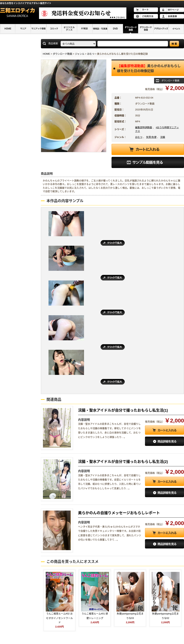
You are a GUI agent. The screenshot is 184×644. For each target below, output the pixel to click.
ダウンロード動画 (62, 54)
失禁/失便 (151, 137)
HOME (46, 54)
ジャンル (80, 54)
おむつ (91, 54)
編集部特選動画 (144, 127)
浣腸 (163, 137)
